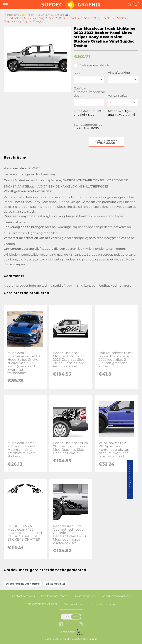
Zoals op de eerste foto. (92, 65)
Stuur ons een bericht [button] (130, 480)
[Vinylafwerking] (123, 80)
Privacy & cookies (84, 596)
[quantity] (123, 102)
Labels (113, 604)
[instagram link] (81, 625)
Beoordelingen (74, 604)
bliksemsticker (55, 584)
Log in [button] (71, 286)
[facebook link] (61, 625)
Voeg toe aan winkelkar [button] (106, 142)
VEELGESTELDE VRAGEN (42, 604)
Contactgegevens (23, 596)
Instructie (96, 604)
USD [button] (66, 616)
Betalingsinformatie (54, 596)
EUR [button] (76, 616)
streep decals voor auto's (23, 584)
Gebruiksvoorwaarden (116, 596)
